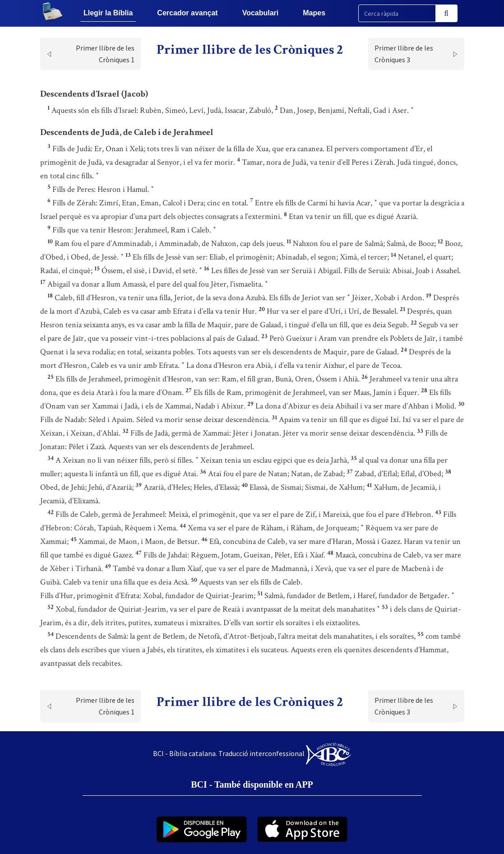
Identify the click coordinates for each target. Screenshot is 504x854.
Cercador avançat (187, 13)
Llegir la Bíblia (108, 13)
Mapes (314, 13)
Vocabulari (261, 13)
